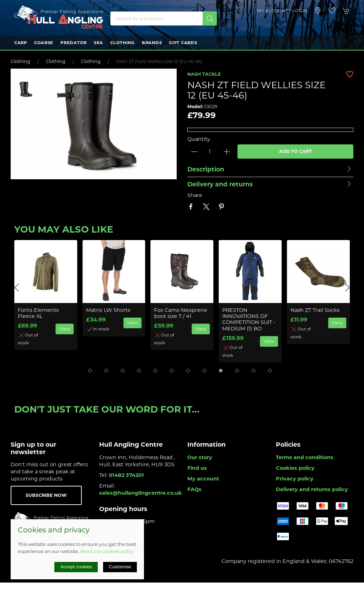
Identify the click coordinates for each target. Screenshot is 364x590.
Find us (197, 468)
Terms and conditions (305, 457)
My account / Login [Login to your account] (282, 11)
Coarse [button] (44, 43)
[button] (332, 11)
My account (203, 479)
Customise (120, 567)
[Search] (164, 18)
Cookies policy (295, 468)
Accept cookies (76, 567)
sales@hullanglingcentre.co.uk (141, 493)
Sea (98, 43)
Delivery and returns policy (312, 489)
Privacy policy (295, 479)
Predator (74, 43)
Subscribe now (46, 495)
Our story (200, 457)
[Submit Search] (210, 18)
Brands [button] (152, 43)
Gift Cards (183, 43)
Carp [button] (21, 43)
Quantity (199, 139)
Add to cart (296, 151)
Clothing (122, 43)
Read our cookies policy (107, 551)
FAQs (194, 489)
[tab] (90, 371)
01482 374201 (126, 475)
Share (195, 195)
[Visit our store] (318, 11)
